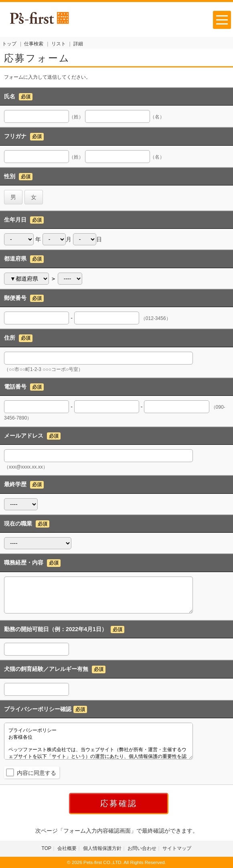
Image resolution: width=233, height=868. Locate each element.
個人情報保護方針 (102, 848)
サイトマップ (177, 848)
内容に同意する (36, 773)
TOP (47, 848)
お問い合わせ (142, 848)
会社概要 (67, 848)
